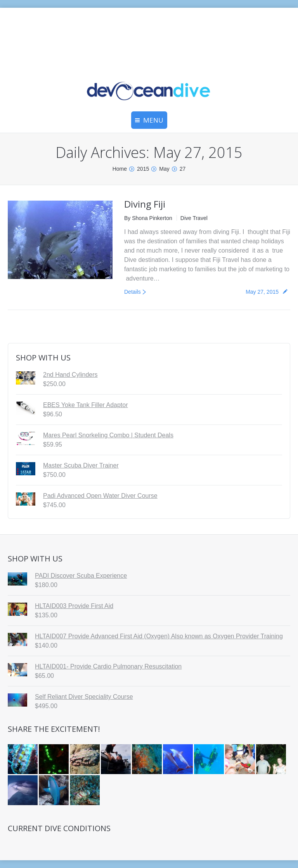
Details (133, 292)
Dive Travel (194, 218)
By (148, 218)
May (164, 169)
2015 (143, 169)
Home (120, 169)
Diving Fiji (145, 204)
